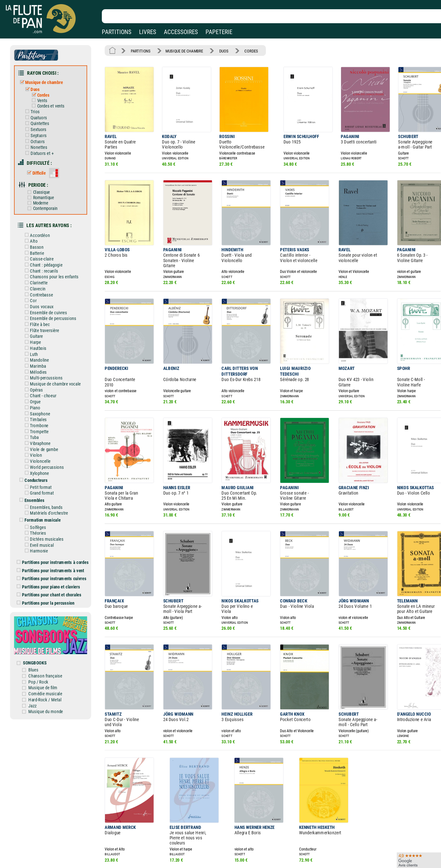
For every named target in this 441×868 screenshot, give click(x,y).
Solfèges (37, 510)
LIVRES (148, 32)
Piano (35, 395)
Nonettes (38, 143)
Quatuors (38, 115)
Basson (36, 240)
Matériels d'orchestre (48, 496)
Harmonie (38, 533)
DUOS (220, 50)
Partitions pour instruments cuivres (54, 559)
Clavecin (37, 280)
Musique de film (46, 665)
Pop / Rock (42, 659)
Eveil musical (41, 527)
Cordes (42, 94)
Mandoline (39, 349)
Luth (33, 343)
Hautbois (38, 337)
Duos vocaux (41, 297)
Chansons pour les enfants (53, 268)
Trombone (38, 412)
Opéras (36, 378)
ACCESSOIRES (181, 32)
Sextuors (38, 126)
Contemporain (44, 202)
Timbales (38, 406)
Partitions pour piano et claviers (51, 567)
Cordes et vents (49, 104)
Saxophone (39, 400)
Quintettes (39, 121)
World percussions (46, 452)
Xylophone (39, 458)
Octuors (37, 138)
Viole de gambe (43, 435)
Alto (33, 234)
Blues (37, 648)
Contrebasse (41, 286)
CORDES (247, 50)
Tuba (34, 423)
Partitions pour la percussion (48, 583)
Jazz (36, 682)
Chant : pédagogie (45, 257)
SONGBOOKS (38, 641)
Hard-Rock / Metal (48, 676)
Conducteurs (35, 464)
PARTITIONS (117, 32)
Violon (35, 441)
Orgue (35, 389)
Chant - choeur (42, 383)
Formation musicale (42, 503)
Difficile (38, 168)
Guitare (36, 326)
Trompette (38, 418)
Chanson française (48, 653)
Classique (40, 187)
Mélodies (38, 360)
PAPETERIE (219, 32)
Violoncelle (39, 446)
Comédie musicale (48, 670)
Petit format (40, 471)
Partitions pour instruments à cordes (55, 544)
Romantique (42, 192)
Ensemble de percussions (52, 309)
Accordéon (39, 228)
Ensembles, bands (45, 490)
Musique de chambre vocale (54, 372)
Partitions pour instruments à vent (53, 552)
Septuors (38, 132)
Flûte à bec (39, 314)
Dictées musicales (46, 521)
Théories (37, 516)
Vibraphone (39, 429)
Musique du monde (49, 688)
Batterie (36, 246)
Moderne (40, 197)
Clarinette (38, 274)
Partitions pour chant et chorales (52, 575)
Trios (34, 109)
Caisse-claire (41, 251)
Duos (34, 87)
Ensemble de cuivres (47, 303)
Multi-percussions (45, 366)
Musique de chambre (43, 81)
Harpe (35, 331)
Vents (41, 99)
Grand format (41, 477)
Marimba (37, 354)
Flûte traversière (44, 320)
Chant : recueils (43, 263)
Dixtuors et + (41, 149)
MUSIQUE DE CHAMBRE (182, 50)
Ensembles (34, 484)
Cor (33, 291)
